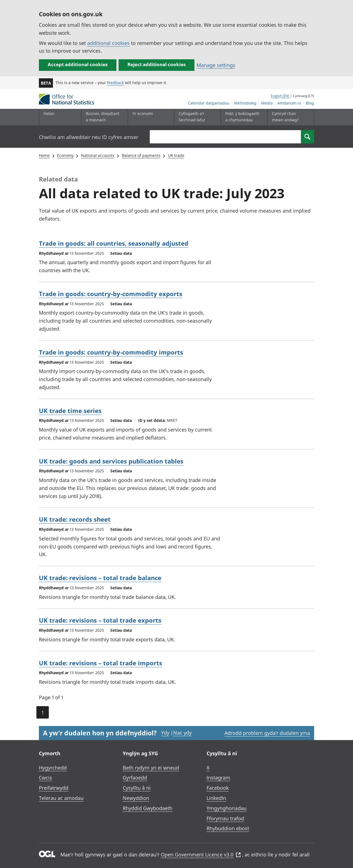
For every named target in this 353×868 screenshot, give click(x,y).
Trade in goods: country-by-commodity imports (111, 352)
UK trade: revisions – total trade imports (101, 663)
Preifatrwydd (54, 788)
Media (267, 103)
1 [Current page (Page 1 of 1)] (43, 712)
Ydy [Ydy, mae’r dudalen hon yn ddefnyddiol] (165, 733)
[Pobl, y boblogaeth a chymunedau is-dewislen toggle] (243, 117)
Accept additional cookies (78, 64)
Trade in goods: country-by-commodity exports (111, 294)
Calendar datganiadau (209, 103)
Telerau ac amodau (61, 798)
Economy (65, 155)
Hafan (49, 113)
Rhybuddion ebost (228, 828)
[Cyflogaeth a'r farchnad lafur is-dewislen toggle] (196, 117)
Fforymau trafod (225, 818)
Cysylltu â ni (137, 788)
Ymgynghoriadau (227, 808)
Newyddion (136, 798)
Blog (310, 103)
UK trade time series (70, 411)
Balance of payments (141, 155)
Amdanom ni (289, 103)
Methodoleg (245, 103)
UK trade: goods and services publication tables (111, 461)
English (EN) (280, 96)
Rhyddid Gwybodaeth (148, 808)
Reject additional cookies (157, 64)
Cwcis (46, 778)
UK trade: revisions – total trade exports (100, 620)
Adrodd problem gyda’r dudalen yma (267, 733)
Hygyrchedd (53, 768)
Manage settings (216, 65)
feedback (115, 83)
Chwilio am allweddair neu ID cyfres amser (89, 137)
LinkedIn (216, 798)
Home (44, 155)
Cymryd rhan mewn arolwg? (285, 116)
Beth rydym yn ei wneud (151, 768)
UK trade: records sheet (75, 519)
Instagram (218, 778)
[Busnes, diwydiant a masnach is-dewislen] (103, 117)
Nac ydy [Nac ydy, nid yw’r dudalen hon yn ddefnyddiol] (182, 733)
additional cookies (108, 43)
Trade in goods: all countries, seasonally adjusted (114, 243)
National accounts (98, 155)
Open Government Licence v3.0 (201, 854)
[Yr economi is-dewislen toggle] (150, 117)
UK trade (176, 155)
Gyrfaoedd (135, 778)
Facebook (218, 788)
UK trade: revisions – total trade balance (100, 578)
